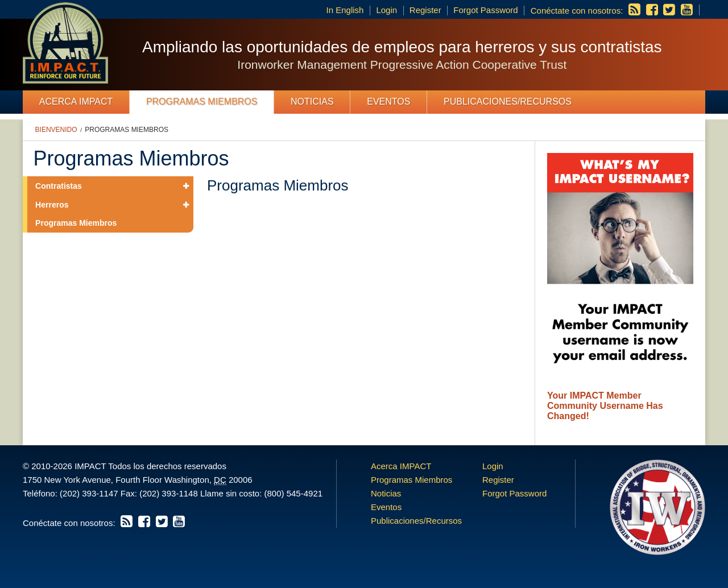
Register (425, 10)
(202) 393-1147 (89, 493)
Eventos (388, 102)
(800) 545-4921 (293, 493)
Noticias (312, 102)
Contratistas (59, 186)
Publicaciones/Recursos (508, 102)
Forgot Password (485, 10)
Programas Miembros (202, 102)
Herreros (52, 205)
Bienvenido (56, 130)
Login (386, 10)
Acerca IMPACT (76, 102)
